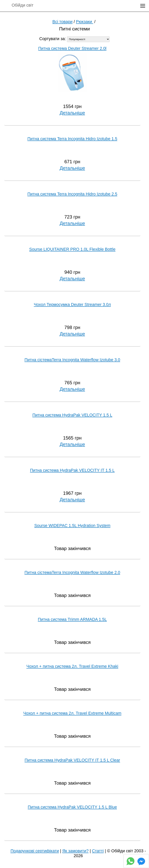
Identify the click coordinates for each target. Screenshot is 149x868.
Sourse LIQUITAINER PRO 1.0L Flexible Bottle (72, 249)
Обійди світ (23, 5)
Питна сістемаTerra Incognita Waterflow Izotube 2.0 (72, 573)
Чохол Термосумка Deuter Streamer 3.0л (72, 305)
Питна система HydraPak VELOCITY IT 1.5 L (72, 470)
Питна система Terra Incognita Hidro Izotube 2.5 (72, 194)
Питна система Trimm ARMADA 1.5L (72, 619)
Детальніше (72, 113)
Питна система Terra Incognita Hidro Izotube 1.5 (72, 139)
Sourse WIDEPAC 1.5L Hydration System (72, 526)
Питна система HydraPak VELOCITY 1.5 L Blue (72, 807)
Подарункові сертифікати (35, 851)
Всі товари (62, 22)
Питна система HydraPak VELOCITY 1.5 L (72, 415)
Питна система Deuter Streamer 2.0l (72, 48)
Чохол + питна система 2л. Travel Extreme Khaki (72, 666)
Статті (98, 851)
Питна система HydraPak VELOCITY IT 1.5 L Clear (72, 760)
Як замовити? (75, 851)
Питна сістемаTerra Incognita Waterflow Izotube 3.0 (72, 360)
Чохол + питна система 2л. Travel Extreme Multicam (72, 713)
